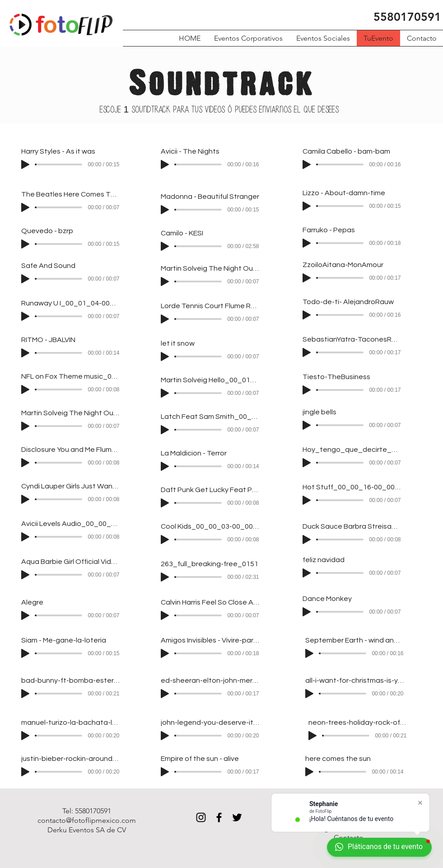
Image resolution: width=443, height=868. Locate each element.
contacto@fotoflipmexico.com (87, 820)
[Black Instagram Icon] (201, 817)
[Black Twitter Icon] (237, 817)
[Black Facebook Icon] (219, 817)
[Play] (25, 164)
